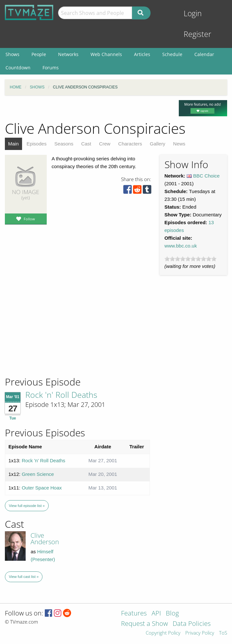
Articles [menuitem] (142, 54)
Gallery (158, 144)
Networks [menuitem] (68, 54)
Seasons (64, 144)
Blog (172, 614)
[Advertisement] (52, 332)
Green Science (38, 474)
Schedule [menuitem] (172, 54)
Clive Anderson (45, 539)
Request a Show (144, 624)
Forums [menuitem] (51, 68)
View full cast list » (24, 577)
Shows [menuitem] (12, 54)
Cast (86, 144)
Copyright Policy (163, 633)
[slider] (190, 259)
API (156, 614)
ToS (223, 633)
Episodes (37, 144)
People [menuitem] (39, 54)
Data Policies (192, 624)
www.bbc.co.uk (181, 246)
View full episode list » (27, 506)
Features (134, 614)
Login (193, 13)
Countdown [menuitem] (18, 68)
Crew (105, 144)
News (179, 144)
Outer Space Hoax (42, 488)
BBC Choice (206, 176)
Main (13, 144)
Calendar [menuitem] (204, 54)
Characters (130, 144)
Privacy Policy (200, 633)
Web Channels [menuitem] (106, 54)
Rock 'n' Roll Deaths (61, 395)
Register (197, 34)
